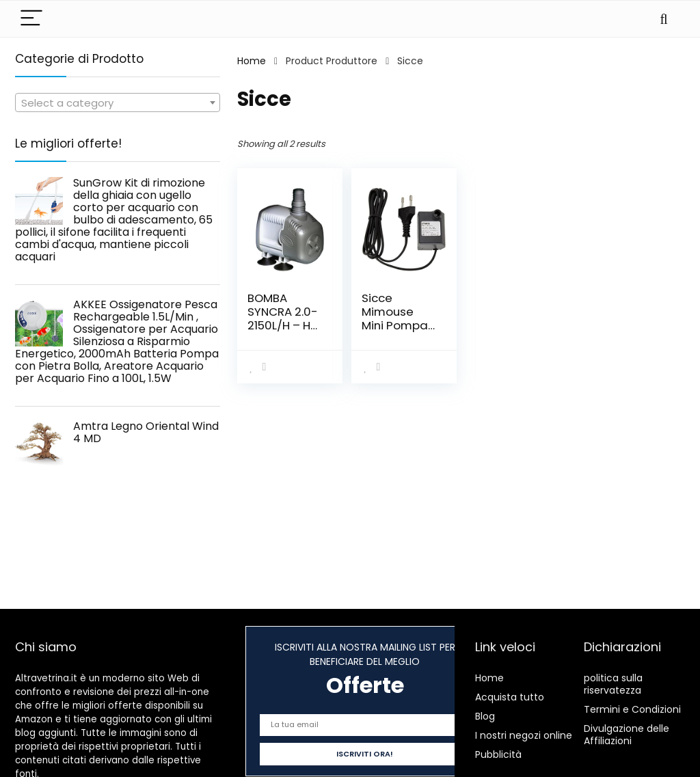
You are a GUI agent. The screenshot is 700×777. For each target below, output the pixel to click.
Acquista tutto (510, 697)
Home (252, 61)
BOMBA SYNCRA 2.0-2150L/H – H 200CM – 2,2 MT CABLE (283, 325)
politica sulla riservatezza (613, 684)
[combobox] (118, 103)
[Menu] (31, 19)
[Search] (664, 19)
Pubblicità (498, 754)
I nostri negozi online (524, 735)
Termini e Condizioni (632, 709)
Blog (485, 716)
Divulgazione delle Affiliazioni (627, 735)
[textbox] (118, 103)
